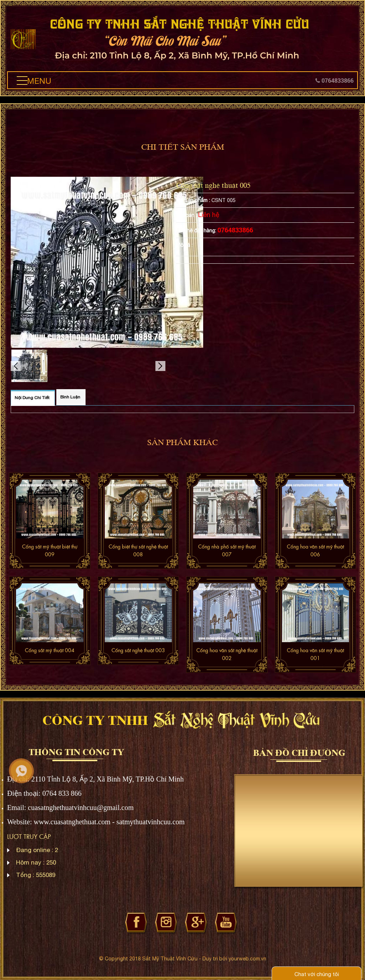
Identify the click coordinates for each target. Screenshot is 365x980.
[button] (22, 81)
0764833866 (335, 80)
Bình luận (70, 397)
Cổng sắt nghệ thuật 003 (138, 650)
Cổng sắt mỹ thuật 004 (50, 650)
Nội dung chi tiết (32, 398)
